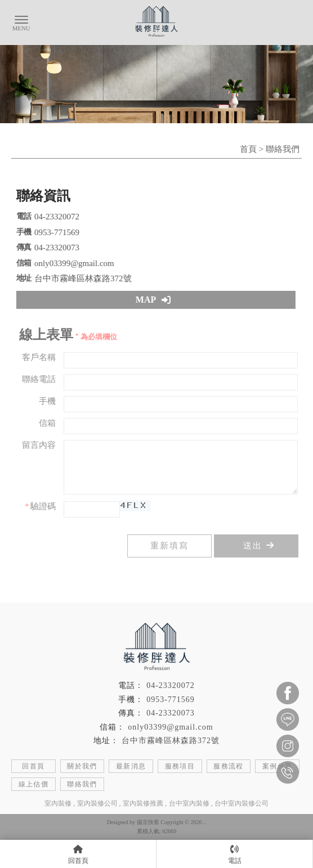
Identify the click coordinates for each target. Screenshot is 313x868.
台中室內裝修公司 (242, 803)
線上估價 (34, 784)
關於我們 (82, 766)
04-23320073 (171, 713)
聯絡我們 (82, 784)
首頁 (248, 149)
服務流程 (229, 766)
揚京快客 (148, 822)
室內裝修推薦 (143, 803)
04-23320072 (171, 685)
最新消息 (131, 766)
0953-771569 (171, 700)
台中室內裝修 (189, 803)
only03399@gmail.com (170, 727)
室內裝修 (58, 803)
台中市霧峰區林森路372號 (171, 741)
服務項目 (180, 766)
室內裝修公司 (97, 803)
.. (205, 822)
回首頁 (33, 766)
